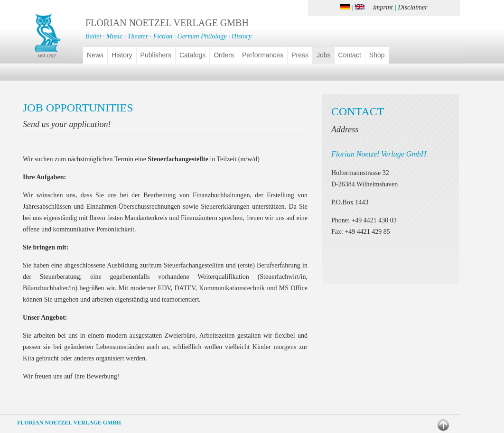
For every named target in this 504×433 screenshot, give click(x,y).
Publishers (156, 55)
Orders (224, 55)
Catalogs (192, 55)
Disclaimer (413, 7)
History (122, 55)
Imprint (383, 7)
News (95, 55)
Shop (377, 55)
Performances (263, 55)
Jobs (324, 55)
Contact (350, 55)
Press (300, 55)
